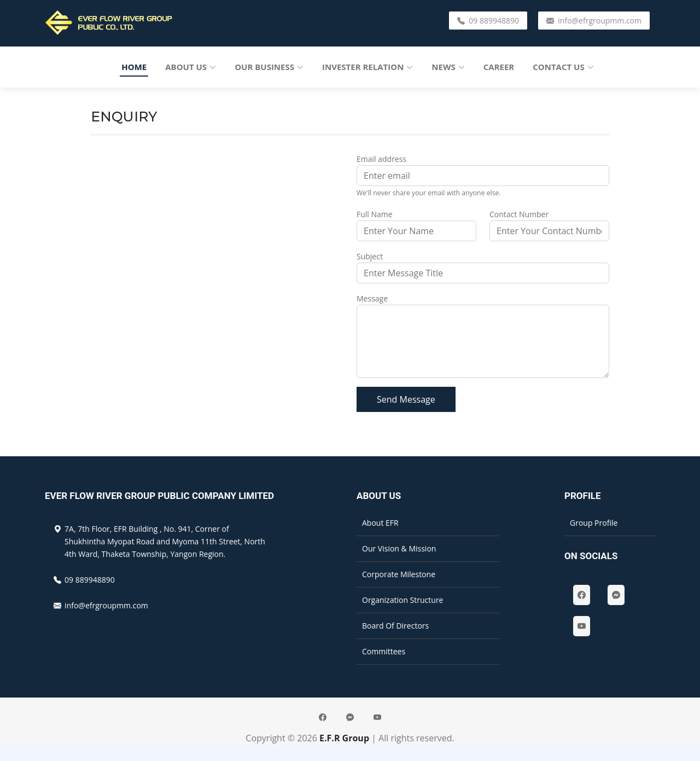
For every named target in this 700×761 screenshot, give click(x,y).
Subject (370, 256)
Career (499, 67)
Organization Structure (402, 600)
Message (372, 298)
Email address (381, 159)
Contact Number (519, 214)
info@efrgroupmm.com (594, 21)
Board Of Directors (395, 626)
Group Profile (594, 523)
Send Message (406, 399)
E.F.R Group (344, 738)
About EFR (380, 523)
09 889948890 (488, 21)
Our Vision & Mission (399, 549)
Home (134, 67)
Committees (384, 652)
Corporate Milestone (399, 574)
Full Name (375, 214)
